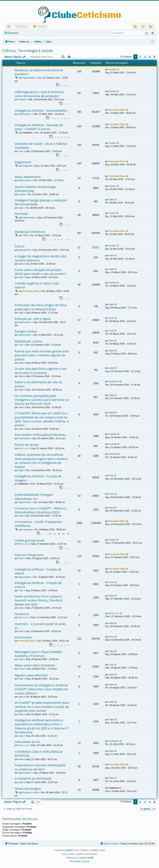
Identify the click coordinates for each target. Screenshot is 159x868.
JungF (112, 213)
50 (68, 534)
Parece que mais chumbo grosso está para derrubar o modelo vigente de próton (42, 355)
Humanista (24, 438)
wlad (21, 208)
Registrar (43, 33)
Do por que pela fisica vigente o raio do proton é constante (41, 371)
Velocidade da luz (27, 742)
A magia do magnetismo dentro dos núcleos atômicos (41, 258)
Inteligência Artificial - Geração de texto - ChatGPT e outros (39, 127)
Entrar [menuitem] (144, 27)
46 (50, 534)
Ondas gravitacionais (30, 540)
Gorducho (114, 381)
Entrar (28, 33)
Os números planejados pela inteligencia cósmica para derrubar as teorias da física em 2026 (42, 400)
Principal (21, 26)
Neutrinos (22, 614)
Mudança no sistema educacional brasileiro (39, 72)
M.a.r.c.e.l (24, 448)
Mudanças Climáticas (30, 232)
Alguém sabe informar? (31, 675)
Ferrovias (21, 214)
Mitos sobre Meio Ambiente (35, 665)
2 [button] (140, 57)
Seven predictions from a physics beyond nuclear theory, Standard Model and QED (39, 600)
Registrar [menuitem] (152, 27)
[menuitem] (135, 26)
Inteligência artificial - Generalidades (41, 110)
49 (63, 534)
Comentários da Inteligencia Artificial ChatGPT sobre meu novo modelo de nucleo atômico (41, 689)
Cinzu (22, 669)
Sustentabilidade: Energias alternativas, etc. (34, 496)
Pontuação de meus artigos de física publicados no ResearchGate (41, 307)
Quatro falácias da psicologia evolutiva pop (35, 189)
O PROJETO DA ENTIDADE (33, 779)
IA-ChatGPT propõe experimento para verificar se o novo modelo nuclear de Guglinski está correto (42, 707)
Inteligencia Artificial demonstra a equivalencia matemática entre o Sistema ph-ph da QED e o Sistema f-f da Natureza (42, 726)
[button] (154, 57)
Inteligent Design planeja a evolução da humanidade (41, 202)
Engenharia (23, 162)
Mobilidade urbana (28, 341)
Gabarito (28, 133)
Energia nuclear (26, 331)
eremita (113, 434)
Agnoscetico (29, 78)
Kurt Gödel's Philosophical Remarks (40, 435)
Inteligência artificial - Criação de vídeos (38, 571)
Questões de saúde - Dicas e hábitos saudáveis (41, 146)
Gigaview (28, 166)
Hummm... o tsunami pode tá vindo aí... (40, 626)
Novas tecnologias (28, 788)
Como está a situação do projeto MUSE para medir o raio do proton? (40, 272)
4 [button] (150, 57)
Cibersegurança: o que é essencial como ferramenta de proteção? (39, 94)
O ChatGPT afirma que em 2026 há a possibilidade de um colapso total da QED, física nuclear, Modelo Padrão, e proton (42, 419)
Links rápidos (9, 27)
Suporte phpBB (87, 858)
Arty (72, 854)
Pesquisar (13, 33)
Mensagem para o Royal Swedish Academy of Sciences (38, 654)
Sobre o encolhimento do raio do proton (39, 384)
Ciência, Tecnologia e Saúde (28, 51)
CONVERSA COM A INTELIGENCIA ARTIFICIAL (39, 754)
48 (59, 534)
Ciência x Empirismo (29, 555)
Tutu (21, 151)
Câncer (20, 246)
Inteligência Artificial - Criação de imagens (38, 478)
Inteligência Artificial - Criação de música (38, 585)
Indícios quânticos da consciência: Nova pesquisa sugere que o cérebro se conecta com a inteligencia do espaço (41, 461)
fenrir (21, 558)
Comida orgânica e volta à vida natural (37, 285)
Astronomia (23, 637)
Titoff (25, 235)
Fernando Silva (117, 110)
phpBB (69, 850)
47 (55, 534)
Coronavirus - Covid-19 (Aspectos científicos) (39, 524)
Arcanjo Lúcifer (31, 792)
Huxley (113, 69)
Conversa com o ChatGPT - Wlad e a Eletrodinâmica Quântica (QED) (40, 510)
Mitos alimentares (28, 177)
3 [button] (145, 57)
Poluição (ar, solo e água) (33, 319)
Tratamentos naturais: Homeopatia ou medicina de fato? (40, 767)
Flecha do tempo (27, 445)
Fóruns (41, 26)
